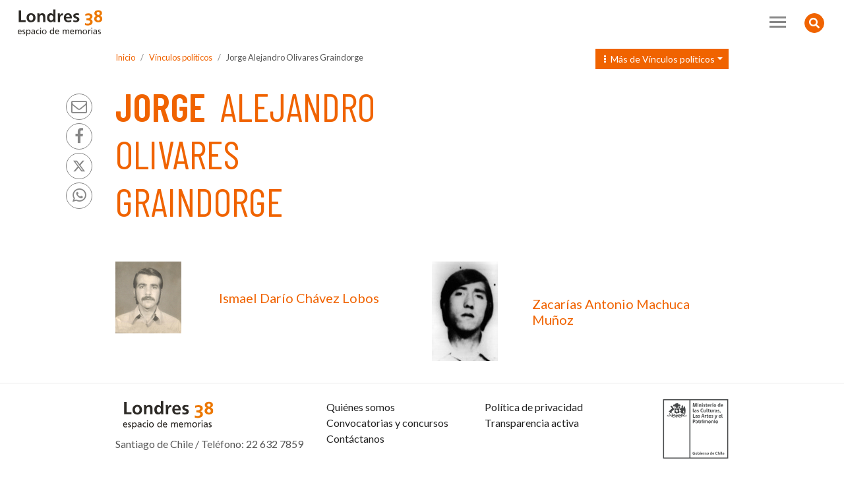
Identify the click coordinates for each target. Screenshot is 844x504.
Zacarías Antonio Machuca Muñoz (611, 312)
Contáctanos (355, 470)
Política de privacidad (534, 438)
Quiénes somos (361, 438)
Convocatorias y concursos (387, 454)
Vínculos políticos (181, 57)
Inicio (125, 57)
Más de (659, 59)
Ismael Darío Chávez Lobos (299, 298)
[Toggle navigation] (778, 22)
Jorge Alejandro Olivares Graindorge (295, 57)
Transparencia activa (532, 454)
